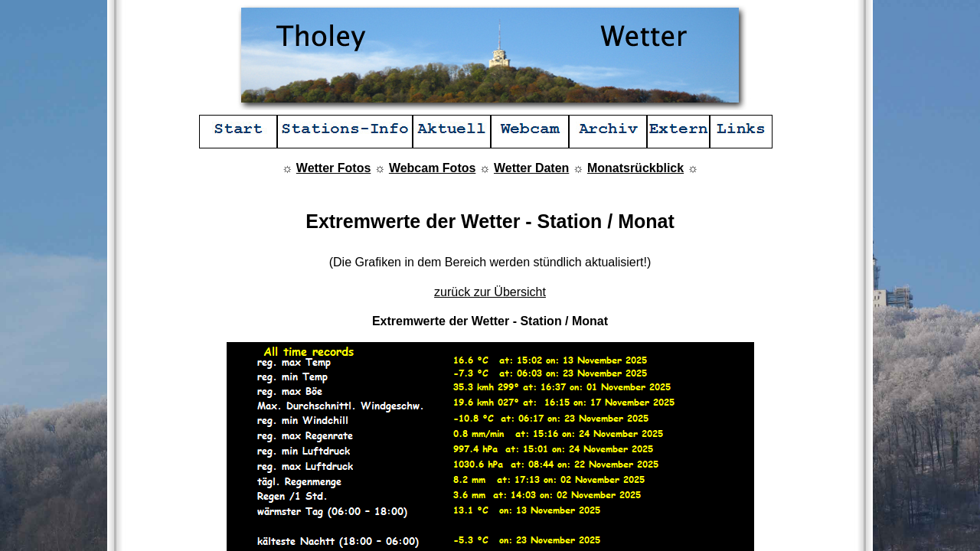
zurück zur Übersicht (490, 292)
